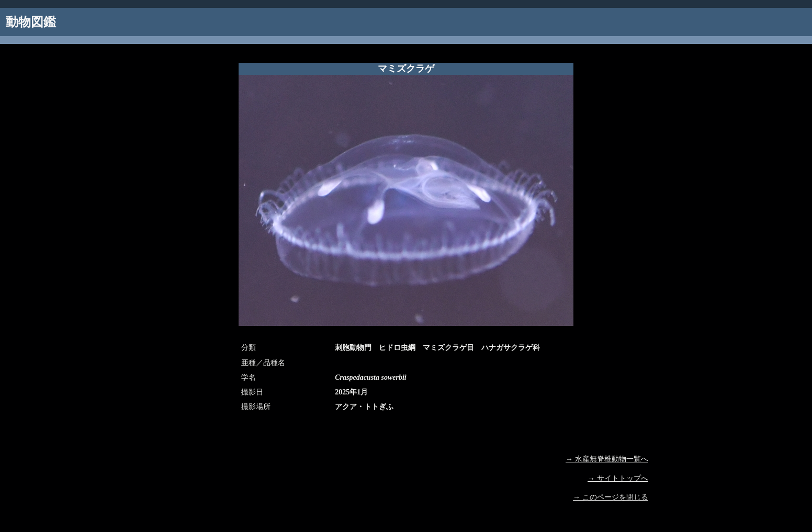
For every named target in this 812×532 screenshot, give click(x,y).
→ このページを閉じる (611, 497)
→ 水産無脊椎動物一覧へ (607, 459)
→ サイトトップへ (618, 478)
